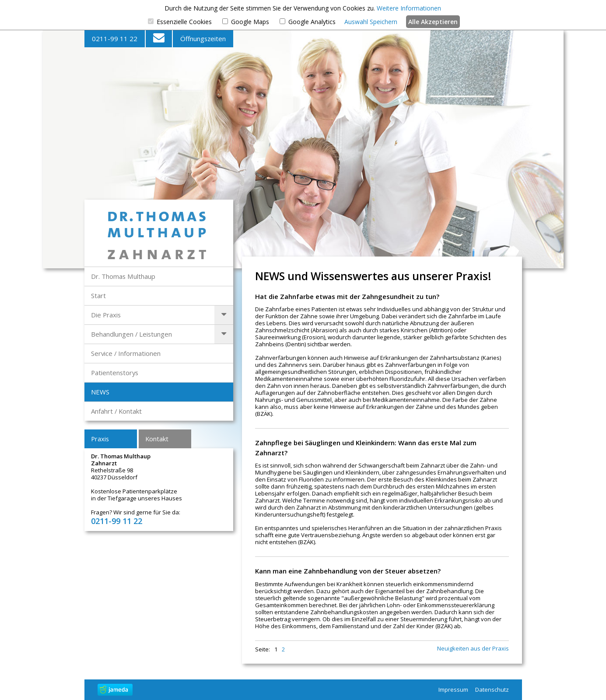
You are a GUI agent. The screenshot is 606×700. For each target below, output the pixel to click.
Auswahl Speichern (371, 22)
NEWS (100, 392)
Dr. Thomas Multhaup (123, 276)
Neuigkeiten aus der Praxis (473, 649)
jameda (115, 690)
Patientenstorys (115, 373)
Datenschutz (492, 689)
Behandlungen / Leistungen (131, 334)
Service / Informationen (126, 353)
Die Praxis (106, 315)
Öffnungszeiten (203, 39)
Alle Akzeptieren (433, 22)
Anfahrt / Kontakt (116, 411)
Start (98, 295)
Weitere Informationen (409, 8)
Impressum (453, 689)
